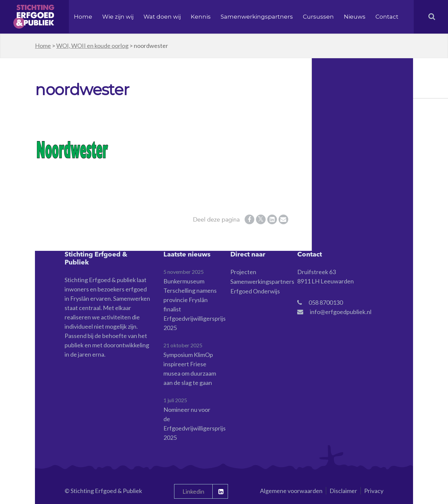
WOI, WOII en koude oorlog (92, 46)
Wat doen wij (162, 17)
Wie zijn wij (118, 17)
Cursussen (318, 17)
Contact (387, 17)
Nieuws (355, 17)
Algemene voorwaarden (291, 491)
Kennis (201, 17)
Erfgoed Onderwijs (255, 291)
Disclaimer (343, 491)
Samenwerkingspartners (257, 17)
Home (83, 17)
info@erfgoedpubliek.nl (341, 312)
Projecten (243, 272)
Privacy (374, 491)
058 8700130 (326, 302)
